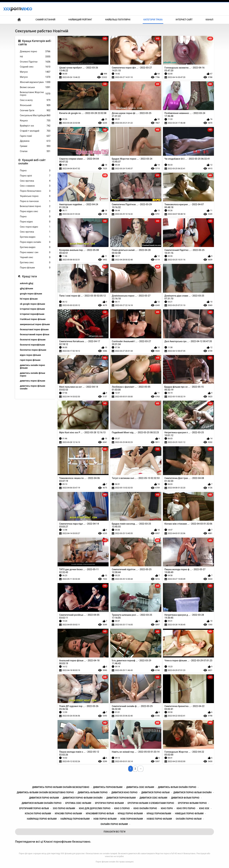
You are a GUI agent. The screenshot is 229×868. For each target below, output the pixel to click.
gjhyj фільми (26, 288)
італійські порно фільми (33, 319)
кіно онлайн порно (145, 808)
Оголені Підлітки (35, 62)
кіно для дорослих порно (95, 808)
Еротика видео (35, 237)
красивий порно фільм (100, 814)
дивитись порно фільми (32, 381)
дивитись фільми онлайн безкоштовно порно (45, 792)
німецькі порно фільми (189, 814)
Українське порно (35, 196)
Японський (35, 105)
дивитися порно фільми (44, 798)
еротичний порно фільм (34, 808)
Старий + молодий (35, 131)
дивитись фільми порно (93, 792)
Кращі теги (30, 276)
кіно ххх (204, 808)
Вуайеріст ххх (35, 126)
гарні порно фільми (30, 360)
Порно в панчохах (35, 201)
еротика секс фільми (78, 803)
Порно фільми (35, 268)
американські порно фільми (35, 324)
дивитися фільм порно (185, 798)
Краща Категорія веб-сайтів (35, 43)
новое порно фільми (159, 819)
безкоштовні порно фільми (34, 329)
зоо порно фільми (64, 808)
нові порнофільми (131, 819)
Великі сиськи (35, 87)
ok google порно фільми (32, 304)
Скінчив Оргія (35, 110)
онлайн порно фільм (189, 819)
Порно (35, 171)
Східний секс (35, 67)
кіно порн (167, 808)
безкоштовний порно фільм (35, 334)
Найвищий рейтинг (80, 20)
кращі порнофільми (159, 814)
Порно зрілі (35, 176)
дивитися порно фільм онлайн (193, 792)
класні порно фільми (38, 814)
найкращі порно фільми (42, 819)
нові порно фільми (105, 819)
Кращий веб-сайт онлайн (32, 162)
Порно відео (35, 222)
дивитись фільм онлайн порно (177, 787)
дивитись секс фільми (140, 787)
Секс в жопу (35, 100)
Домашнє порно (35, 52)
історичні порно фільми (32, 309)
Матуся (35, 72)
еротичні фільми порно (192, 803)
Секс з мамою (35, 186)
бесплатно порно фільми (33, 350)
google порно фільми (31, 294)
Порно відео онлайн (35, 242)
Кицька (35, 121)
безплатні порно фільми (33, 340)
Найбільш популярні (118, 20)
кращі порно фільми (130, 814)
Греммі (35, 146)
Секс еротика (35, 181)
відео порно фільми (30, 355)
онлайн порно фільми (114, 824)
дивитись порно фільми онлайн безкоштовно (61, 787)
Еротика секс (35, 263)
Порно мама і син (35, 252)
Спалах (35, 151)
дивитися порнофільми (121, 798)
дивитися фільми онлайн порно (42, 803)
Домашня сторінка (19, 20)
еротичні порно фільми (109, 803)
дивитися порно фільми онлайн (83, 798)
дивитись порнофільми (108, 787)
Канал (209, 20)
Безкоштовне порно (35, 206)
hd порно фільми (29, 299)
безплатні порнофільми (32, 345)
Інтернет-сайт (184, 20)
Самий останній (45, 20)
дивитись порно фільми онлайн (32, 387)
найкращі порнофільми (75, 819)
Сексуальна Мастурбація (35, 115)
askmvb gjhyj (27, 283)
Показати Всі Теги (115, 832)
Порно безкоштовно (35, 191)
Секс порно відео (35, 227)
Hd (35, 57)
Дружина (35, 141)
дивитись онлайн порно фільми (32, 367)
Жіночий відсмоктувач (35, 82)
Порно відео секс (35, 211)
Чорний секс (35, 257)
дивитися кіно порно (124, 792)
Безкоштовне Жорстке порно (35, 94)
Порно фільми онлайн (106, 862)
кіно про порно (186, 808)
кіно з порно (122, 808)
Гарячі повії (35, 136)
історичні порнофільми (32, 314)
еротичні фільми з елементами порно (151, 803)
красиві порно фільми (68, 814)
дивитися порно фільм (155, 792)
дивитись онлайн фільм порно (32, 374)
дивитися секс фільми (153, 798)
